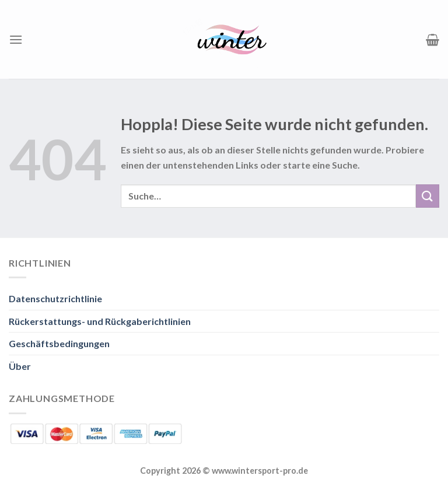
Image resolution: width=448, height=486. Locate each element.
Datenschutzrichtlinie (55, 298)
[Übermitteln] (428, 196)
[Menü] (16, 39)
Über (20, 366)
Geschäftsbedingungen (59, 343)
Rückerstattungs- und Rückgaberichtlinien (100, 321)
